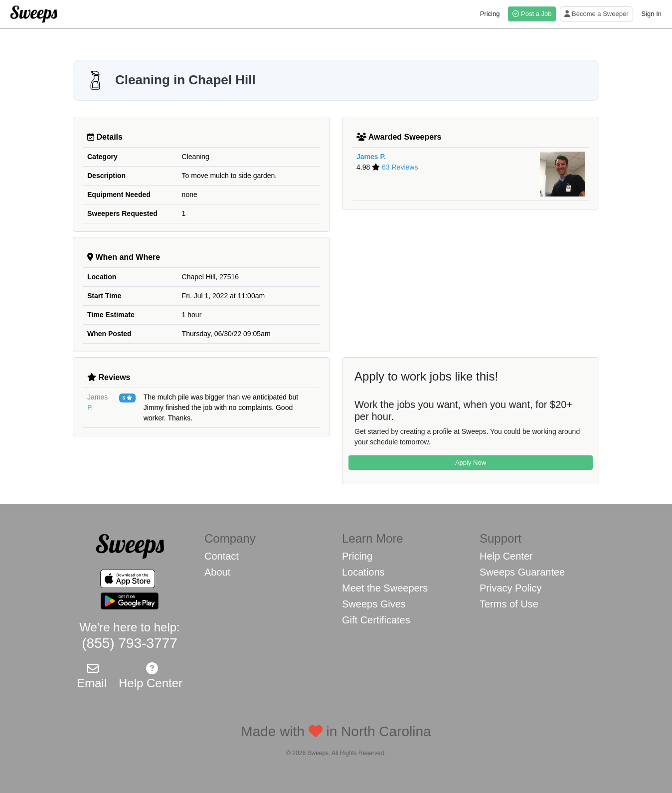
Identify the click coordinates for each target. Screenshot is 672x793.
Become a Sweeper (596, 14)
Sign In (652, 14)
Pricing (490, 14)
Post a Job (532, 14)
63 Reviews (400, 167)
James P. (371, 157)
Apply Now (471, 463)
